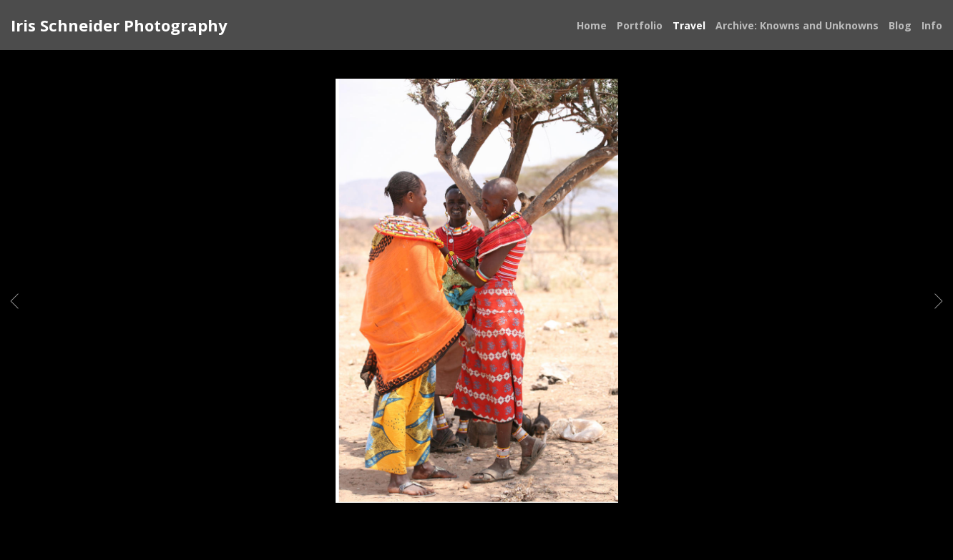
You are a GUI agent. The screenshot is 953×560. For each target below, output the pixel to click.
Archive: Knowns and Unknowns (797, 25)
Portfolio (640, 25)
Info (932, 25)
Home (592, 25)
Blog (900, 25)
